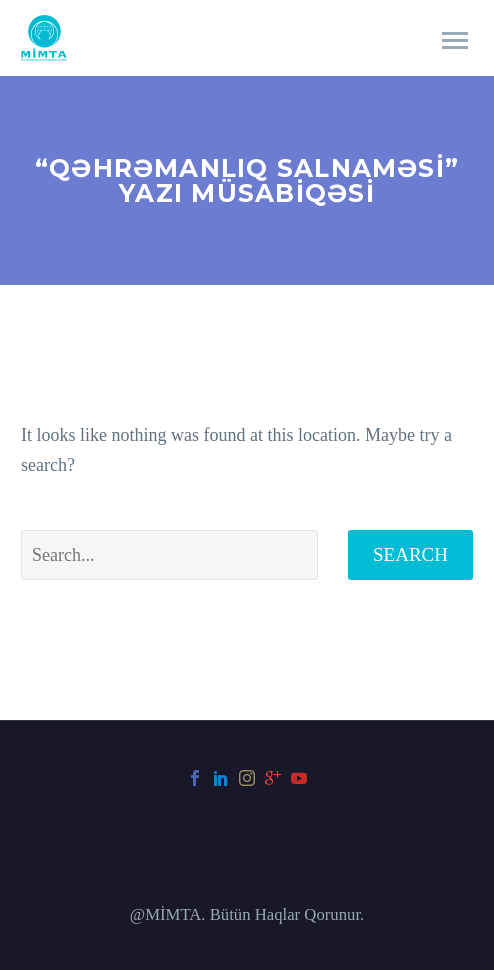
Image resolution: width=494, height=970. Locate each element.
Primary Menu (455, 40)
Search (410, 554)
